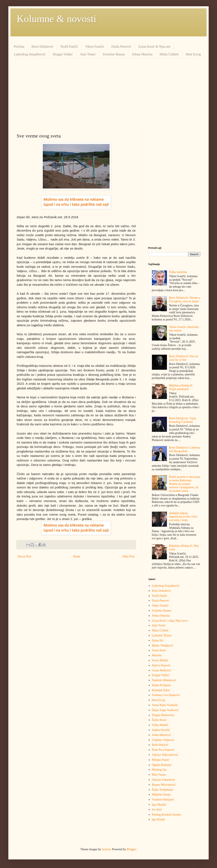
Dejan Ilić (158, 640)
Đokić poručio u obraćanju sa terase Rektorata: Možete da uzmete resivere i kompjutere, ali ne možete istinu (185, 484)
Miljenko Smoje (161, 795)
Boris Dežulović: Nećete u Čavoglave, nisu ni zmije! (184, 300)
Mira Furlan (159, 775)
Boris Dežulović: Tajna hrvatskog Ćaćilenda (182, 420)
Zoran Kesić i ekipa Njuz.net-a (170, 621)
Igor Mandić (159, 805)
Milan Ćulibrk (169, 54)
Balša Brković (160, 745)
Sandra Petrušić (161, 730)
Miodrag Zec (160, 770)
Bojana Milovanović (164, 785)
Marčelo (157, 655)
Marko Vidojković (163, 646)
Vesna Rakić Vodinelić (165, 705)
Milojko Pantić (161, 760)
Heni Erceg (193, 54)
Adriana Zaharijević (164, 780)
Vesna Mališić (160, 660)
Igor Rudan (158, 819)
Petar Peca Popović (163, 750)
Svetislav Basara (114, 54)
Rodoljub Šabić (161, 690)
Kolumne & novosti (56, 19)
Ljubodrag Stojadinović (30, 54)
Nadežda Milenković (164, 680)
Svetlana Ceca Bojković (166, 695)
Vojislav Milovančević (165, 755)
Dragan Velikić (63, 54)
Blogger (131, 849)
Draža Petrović (121, 47)
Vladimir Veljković (163, 740)
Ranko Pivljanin (161, 685)
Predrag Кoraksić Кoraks (167, 815)
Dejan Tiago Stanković (165, 710)
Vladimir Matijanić (163, 800)
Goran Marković (162, 670)
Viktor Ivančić (95, 47)
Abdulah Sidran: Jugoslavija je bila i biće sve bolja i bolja (183, 517)
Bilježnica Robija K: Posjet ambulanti (181, 387)
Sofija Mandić (160, 725)
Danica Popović (161, 665)
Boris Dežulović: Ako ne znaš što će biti (184, 358)
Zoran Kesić (159, 650)
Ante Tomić (88, 54)
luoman (106, 849)
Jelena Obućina (142, 54)
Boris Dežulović (42, 47)
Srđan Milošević (161, 735)
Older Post (129, 556)
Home (77, 556)
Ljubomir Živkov (162, 635)
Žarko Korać (159, 720)
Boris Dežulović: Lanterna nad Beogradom (185, 449)
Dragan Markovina (163, 715)
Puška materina (178, 272)
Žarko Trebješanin (163, 790)
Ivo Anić (157, 810)
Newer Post (25, 556)
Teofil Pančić (69, 47)
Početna (19, 47)
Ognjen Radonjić (162, 765)
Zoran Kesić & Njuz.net (154, 47)
